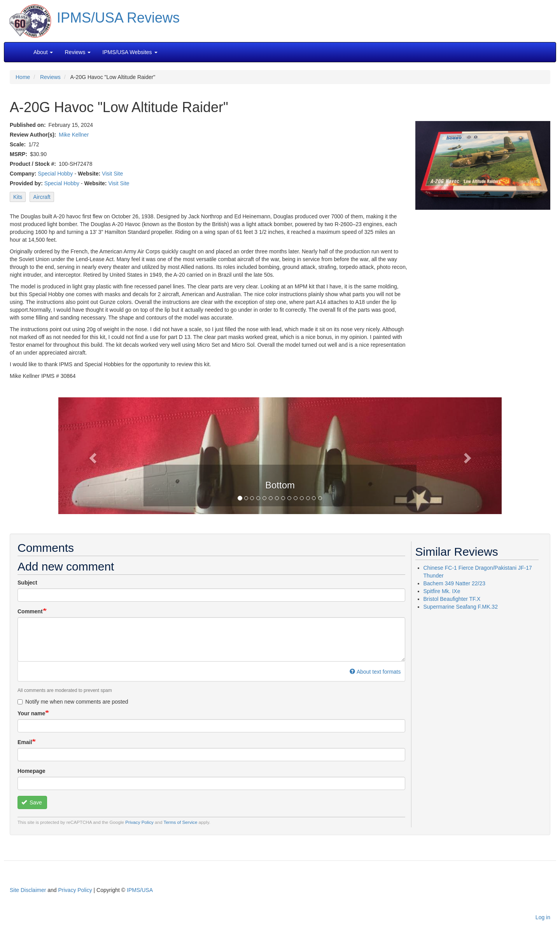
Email (25, 742)
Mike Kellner (74, 135)
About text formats (375, 672)
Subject (27, 583)
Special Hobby (55, 174)
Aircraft (42, 197)
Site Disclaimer (28, 890)
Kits (18, 197)
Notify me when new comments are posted (73, 702)
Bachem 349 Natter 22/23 (455, 583)
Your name (31, 713)
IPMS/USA (140, 890)
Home (23, 77)
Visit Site (112, 174)
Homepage (31, 771)
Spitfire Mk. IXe (442, 591)
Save (32, 802)
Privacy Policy (139, 822)
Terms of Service (181, 822)
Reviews (50, 77)
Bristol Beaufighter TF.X (452, 599)
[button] (280, 455)
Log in (543, 917)
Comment (30, 611)
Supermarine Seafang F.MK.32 (461, 607)
